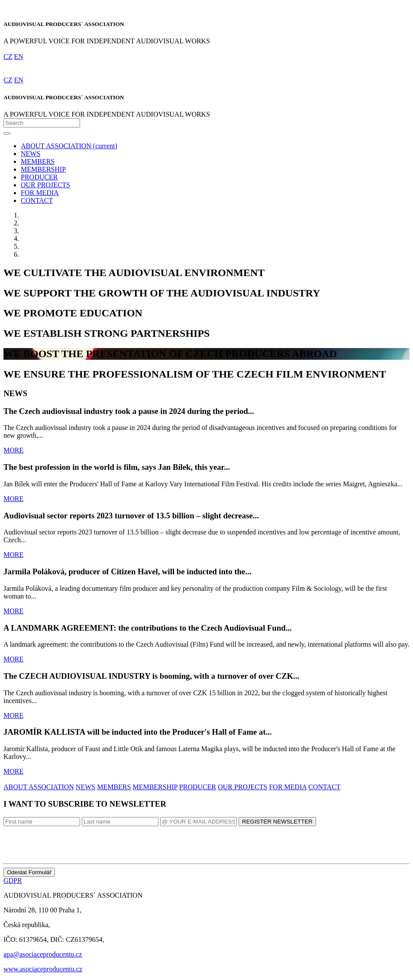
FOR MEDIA (40, 193)
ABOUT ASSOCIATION (69, 146)
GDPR (13, 881)
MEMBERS (38, 161)
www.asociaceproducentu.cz (43, 969)
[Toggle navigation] (7, 133)
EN (18, 57)
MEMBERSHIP (43, 169)
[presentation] (69, 843)
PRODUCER (39, 177)
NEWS (31, 154)
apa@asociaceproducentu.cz (43, 954)
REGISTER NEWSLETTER (277, 822)
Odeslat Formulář (29, 872)
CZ (8, 57)
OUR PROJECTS (45, 185)
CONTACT (37, 200)
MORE (13, 450)
